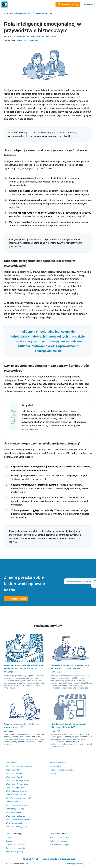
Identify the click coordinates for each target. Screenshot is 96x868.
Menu (88, 4)
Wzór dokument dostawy (16, 791)
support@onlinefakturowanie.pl (59, 859)
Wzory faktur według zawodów (19, 766)
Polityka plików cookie (59, 837)
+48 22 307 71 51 (30, 859)
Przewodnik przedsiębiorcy (18, 13)
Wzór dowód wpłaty (14, 823)
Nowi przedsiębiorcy (15, 852)
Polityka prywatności (58, 841)
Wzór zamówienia (13, 812)
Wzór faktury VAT (13, 802)
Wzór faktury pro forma (16, 788)
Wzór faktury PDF (13, 770)
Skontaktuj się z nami (74, 864)
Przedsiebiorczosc (44, 13)
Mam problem (56, 766)
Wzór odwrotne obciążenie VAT (19, 819)
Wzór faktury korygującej (16, 826)
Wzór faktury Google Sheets (18, 780)
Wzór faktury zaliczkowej (16, 816)
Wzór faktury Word (14, 777)
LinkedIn (21, 40)
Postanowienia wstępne (60, 844)
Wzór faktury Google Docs (17, 784)
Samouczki (54, 773)
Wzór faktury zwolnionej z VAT (19, 798)
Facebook (33, 40)
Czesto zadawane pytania (17, 844)
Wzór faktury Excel (14, 773)
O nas (8, 837)
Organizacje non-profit (15, 848)
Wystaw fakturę (16, 599)
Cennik (9, 841)
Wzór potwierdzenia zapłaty (18, 805)
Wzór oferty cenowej (15, 809)
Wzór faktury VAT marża (16, 795)
